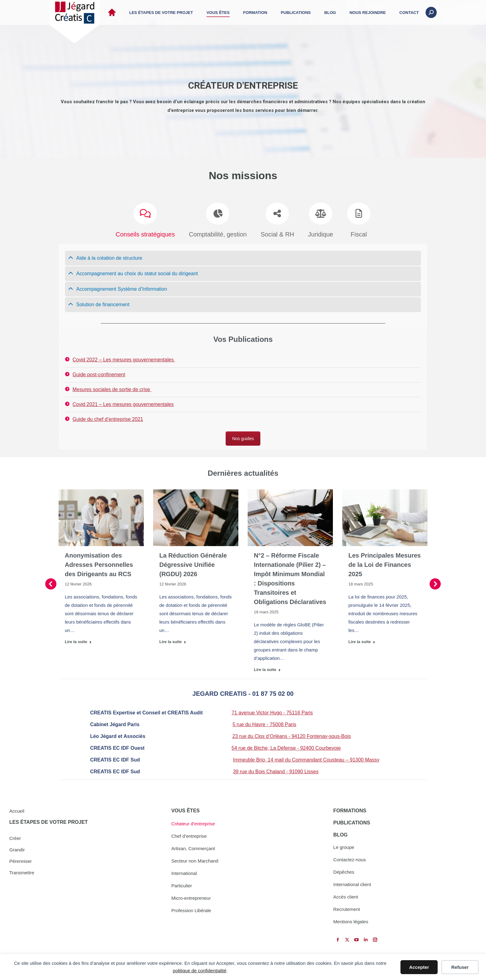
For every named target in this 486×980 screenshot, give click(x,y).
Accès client (346, 897)
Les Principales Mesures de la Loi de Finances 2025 (384, 563)
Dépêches (344, 872)
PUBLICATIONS (352, 823)
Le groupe (344, 847)
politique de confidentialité (200, 971)
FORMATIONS (350, 811)
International (184, 873)
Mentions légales (351, 922)
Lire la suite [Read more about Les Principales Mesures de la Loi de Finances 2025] (362, 640)
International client (352, 884)
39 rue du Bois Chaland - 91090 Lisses (276, 769)
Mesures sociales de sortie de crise (112, 387)
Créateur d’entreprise (193, 824)
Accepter (419, 967)
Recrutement (347, 909)
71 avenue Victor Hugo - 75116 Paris (272, 711)
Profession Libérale (191, 910)
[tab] (243, 256)
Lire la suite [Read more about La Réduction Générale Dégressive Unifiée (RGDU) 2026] (173, 640)
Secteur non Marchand (195, 861)
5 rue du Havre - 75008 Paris (264, 722)
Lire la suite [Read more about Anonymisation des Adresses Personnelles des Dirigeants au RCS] (78, 640)
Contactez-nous (349, 860)
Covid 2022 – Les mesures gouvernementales (124, 358)
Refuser (460, 967)
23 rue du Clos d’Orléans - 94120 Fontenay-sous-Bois (292, 734)
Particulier (182, 886)
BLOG (340, 835)
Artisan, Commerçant (193, 848)
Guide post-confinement (99, 372)
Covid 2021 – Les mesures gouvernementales (123, 402)
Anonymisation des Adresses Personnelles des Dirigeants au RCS (99, 563)
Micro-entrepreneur (191, 898)
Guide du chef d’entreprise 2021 (108, 417)
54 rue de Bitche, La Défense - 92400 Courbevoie (286, 746)
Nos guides (243, 436)
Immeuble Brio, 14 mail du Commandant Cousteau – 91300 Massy (306, 758)
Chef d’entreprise (189, 836)
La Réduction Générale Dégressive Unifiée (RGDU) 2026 (193, 563)
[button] (51, 582)
